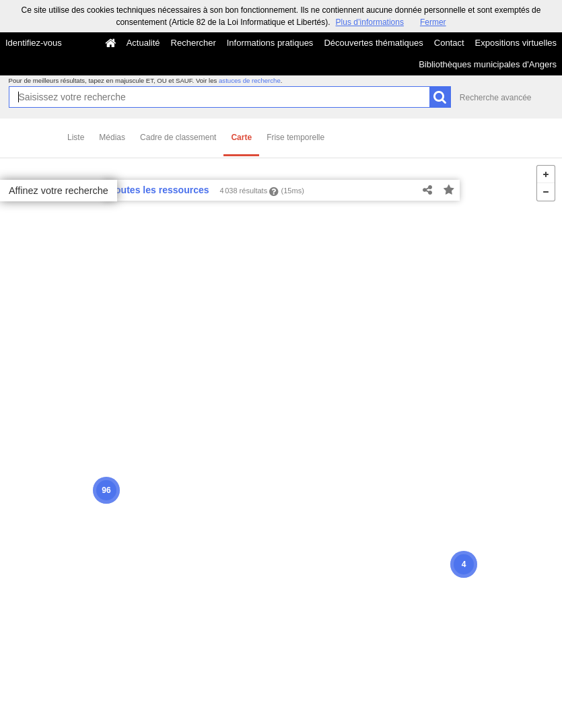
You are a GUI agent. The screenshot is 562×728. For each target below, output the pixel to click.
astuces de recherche (250, 80)
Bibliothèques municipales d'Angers (488, 64)
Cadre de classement (178, 137)
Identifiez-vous (34, 43)
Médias (112, 137)
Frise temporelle (295, 137)
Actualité (143, 43)
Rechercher (194, 43)
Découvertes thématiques (373, 43)
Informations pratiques (270, 43)
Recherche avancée (496, 98)
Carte (241, 137)
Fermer (433, 22)
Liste (76, 137)
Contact (449, 43)
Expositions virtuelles (516, 43)
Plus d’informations (370, 22)
